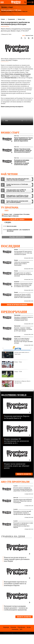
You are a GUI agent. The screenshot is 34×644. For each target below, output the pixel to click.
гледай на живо (17, 219)
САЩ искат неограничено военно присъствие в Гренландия (22, 264)
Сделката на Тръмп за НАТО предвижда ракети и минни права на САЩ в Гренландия (22, 296)
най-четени (9, 174)
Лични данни (19, 633)
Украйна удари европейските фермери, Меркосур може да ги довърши (23, 501)
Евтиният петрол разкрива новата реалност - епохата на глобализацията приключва (16, 608)
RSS (21, 629)
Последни (10, 246)
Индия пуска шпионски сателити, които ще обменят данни (17, 466)
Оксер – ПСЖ (12, 374)
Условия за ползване (7, 633)
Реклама (13, 627)
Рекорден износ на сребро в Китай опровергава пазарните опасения (23, 274)
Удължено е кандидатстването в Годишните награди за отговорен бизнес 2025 (24, 319)
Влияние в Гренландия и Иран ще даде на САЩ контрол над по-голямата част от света (23, 285)
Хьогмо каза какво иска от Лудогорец (16, 355)
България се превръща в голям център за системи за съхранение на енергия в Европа (23, 525)
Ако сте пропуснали (15, 482)
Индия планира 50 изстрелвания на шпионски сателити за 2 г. (16, 441)
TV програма (10, 207)
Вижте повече (24, 474)
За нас (29, 627)
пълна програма (17, 237)
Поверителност (14, 633)
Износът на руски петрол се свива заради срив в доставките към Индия (17, 559)
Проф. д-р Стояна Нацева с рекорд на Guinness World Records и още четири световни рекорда (23, 341)
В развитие (17, 282)
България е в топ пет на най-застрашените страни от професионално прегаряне (22, 513)
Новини (16, 250)
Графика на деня (13, 536)
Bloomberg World (14, 395)
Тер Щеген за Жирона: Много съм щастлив (16, 384)
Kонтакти (15, 629)
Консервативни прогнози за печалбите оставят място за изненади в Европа (15, 583)
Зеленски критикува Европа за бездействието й (17, 417)
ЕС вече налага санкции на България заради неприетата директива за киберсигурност (23, 489)
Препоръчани (14, 312)
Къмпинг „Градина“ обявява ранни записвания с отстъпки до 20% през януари (23, 329)
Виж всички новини (17, 305)
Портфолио (21, 627)
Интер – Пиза (12, 364)
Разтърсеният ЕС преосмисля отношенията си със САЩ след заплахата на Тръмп (23, 253)
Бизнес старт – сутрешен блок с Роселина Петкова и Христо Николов (16, 215)
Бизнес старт (10, 132)
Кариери (6, 627)
